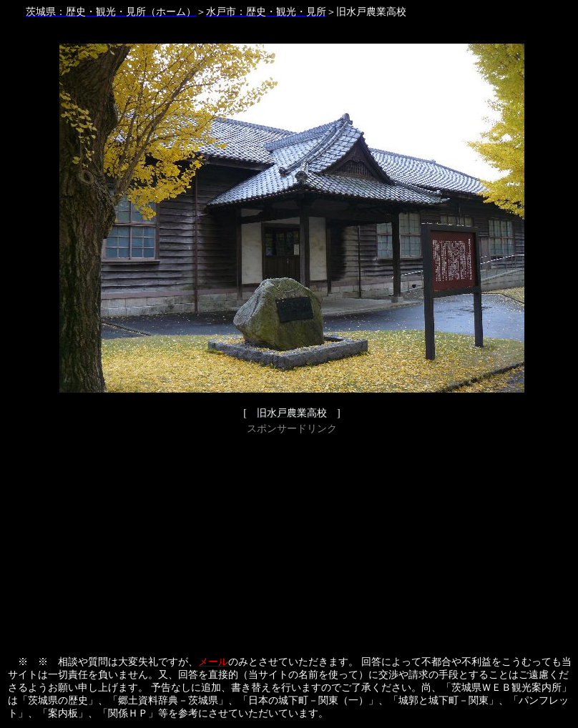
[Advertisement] (292, 538)
